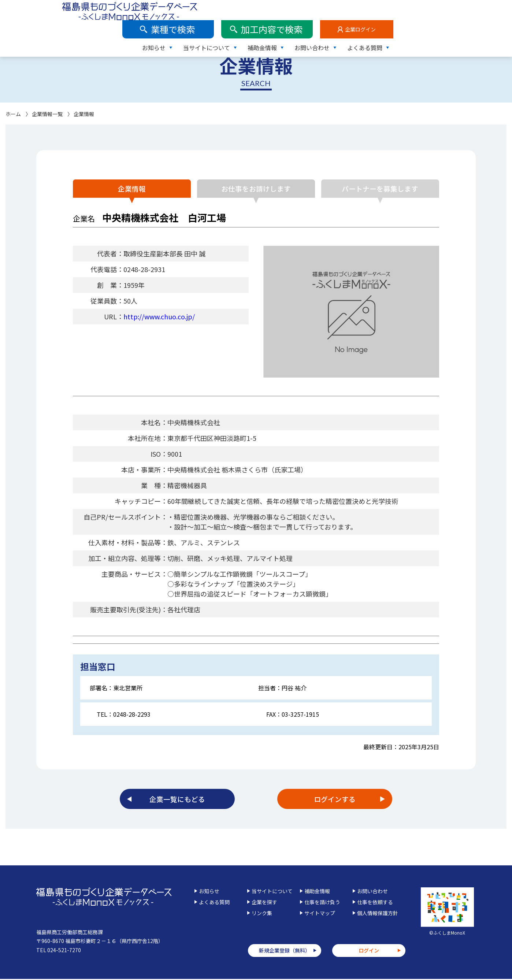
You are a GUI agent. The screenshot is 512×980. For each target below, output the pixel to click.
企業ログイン (479, 9)
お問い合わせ (431, 27)
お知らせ (272, 27)
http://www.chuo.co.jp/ (159, 316)
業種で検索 (292, 9)
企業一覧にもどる (177, 800)
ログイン (369, 952)
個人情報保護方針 (378, 914)
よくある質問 (483, 27)
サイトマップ (320, 914)
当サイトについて (325, 27)
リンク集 (262, 914)
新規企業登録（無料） (285, 952)
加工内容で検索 (390, 9)
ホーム (13, 114)
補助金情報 (381, 27)
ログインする (335, 800)
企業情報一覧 (47, 114)
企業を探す (264, 903)
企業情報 (128, 188)
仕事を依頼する (375, 903)
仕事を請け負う (322, 903)
